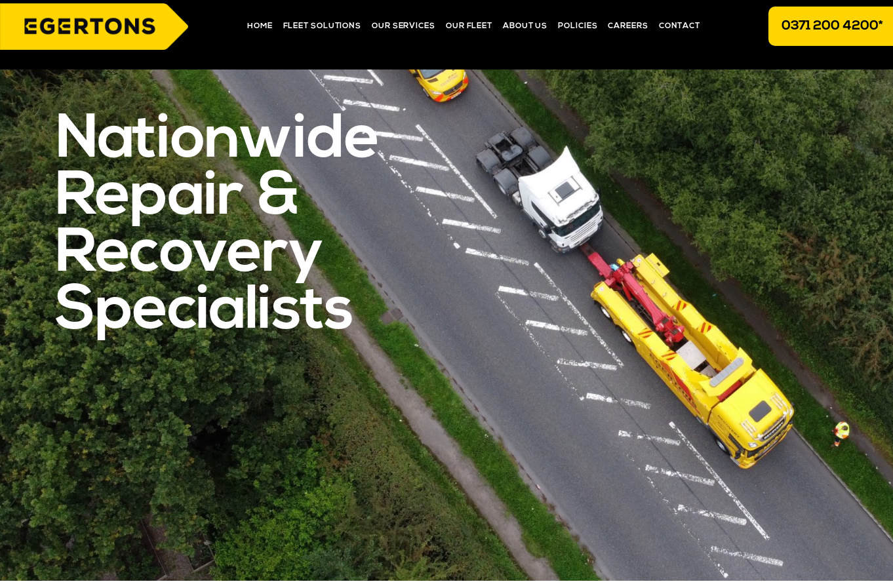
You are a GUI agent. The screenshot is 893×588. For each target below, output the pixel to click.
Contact (680, 26)
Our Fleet (469, 26)
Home (260, 26)
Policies (578, 26)
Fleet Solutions (323, 26)
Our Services (404, 26)
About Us (525, 26)
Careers (628, 26)
